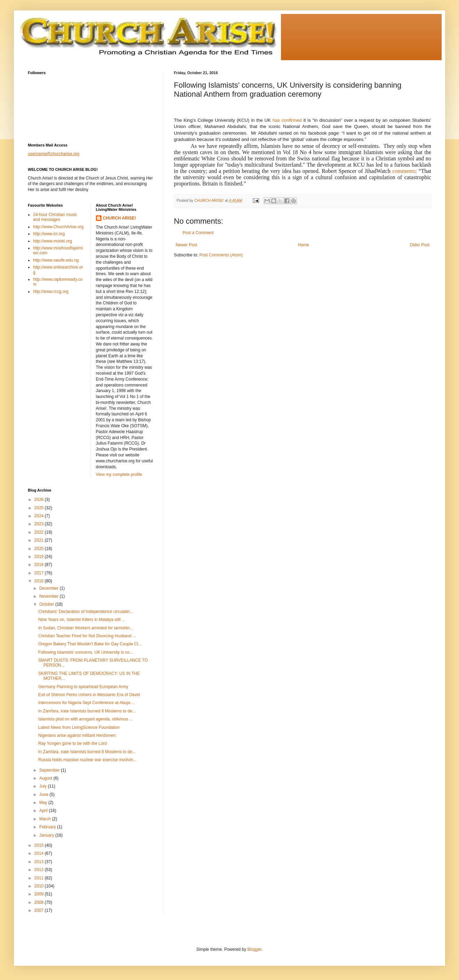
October (47, 604)
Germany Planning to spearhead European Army (83, 687)
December (50, 588)
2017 (40, 573)
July (44, 786)
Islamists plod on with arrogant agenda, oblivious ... (86, 719)
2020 (40, 549)
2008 (40, 902)
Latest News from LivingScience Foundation (79, 727)
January (47, 835)
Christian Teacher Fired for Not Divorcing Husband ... (87, 636)
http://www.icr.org (49, 234)
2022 (40, 532)
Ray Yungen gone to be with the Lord (73, 743)
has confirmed (287, 120)
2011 (40, 878)
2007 (40, 910)
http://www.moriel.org (53, 241)
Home (304, 245)
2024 (40, 516)
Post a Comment (198, 233)
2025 (40, 508)
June (44, 795)
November (50, 596)
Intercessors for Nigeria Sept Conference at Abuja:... (86, 703)
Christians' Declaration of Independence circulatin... (86, 612)
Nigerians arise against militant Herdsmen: (77, 735)
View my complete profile (119, 475)
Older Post (420, 245)
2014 (40, 853)
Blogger (254, 949)
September (50, 770)
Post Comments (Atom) (221, 255)
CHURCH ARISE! (120, 218)
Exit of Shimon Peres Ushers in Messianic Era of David (89, 695)
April (44, 811)
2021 (40, 540)
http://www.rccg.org (51, 292)
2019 (40, 557)
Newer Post (186, 245)
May (44, 803)
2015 (40, 845)
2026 (40, 500)
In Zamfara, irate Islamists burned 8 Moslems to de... (87, 711)
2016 (40, 581)
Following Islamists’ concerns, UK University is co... (86, 652)
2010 (40, 886)
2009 (40, 894)
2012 (40, 870)
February (48, 827)
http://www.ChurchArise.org (58, 227)
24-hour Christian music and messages (55, 217)
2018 (40, 565)
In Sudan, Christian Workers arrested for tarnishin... (86, 628)
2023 (40, 524)
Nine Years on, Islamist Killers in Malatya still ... (82, 620)
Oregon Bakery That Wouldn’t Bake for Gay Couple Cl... (90, 644)
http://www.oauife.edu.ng (56, 260)
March (46, 819)
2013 (40, 862)
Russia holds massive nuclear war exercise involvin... (87, 760)
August (46, 778)
